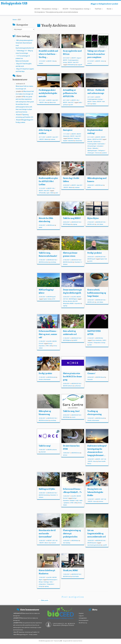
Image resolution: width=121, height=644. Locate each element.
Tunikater (90, 343)
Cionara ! (91, 373)
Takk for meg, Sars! (71, 411)
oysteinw (104, 153)
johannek (43, 452)
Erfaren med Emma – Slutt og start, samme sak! (48, 334)
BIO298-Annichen (44, 262)
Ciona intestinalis (97, 340)
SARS (104, 340)
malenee (53, 139)
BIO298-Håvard (100, 377)
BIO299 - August (76, 58)
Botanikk (90, 142)
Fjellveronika (97, 142)
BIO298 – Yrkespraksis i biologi (47, 9)
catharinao (78, 386)
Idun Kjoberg (67, 543)
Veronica (98, 153)
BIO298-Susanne (92, 543)
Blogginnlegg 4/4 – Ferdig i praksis (28, 635)
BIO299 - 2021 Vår (101, 459)
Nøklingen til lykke (47, 489)
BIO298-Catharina (68, 386)
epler (48, 193)
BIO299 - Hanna (93, 501)
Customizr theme (77, 641)
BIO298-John (91, 224)
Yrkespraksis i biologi (99, 343)
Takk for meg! (45, 446)
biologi (50, 344)
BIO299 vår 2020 (97, 139)
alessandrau (79, 141)
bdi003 (75, 340)
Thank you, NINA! (70, 570)
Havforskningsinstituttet (94, 545)
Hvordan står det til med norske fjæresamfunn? (47, 534)
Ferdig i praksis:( (94, 253)
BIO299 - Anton (100, 61)
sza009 (105, 545)
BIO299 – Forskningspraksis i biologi (77, 9)
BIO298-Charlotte (68, 262)
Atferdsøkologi (72, 65)
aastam (41, 63)
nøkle (80, 102)
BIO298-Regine (67, 224)
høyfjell (65, 141)
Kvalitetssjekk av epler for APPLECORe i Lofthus (48, 181)
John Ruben (100, 224)
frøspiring (77, 138)
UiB (51, 346)
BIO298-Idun (75, 541)
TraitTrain (99, 9)
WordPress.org (83, 623)
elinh (72, 105)
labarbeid (71, 141)
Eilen (90, 345)
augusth (80, 65)
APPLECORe (42, 193)
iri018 (91, 261)
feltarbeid (70, 138)
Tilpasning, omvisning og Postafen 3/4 (29, 632)
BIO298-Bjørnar (67, 340)
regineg (75, 224)
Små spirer (68, 130)
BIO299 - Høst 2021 (73, 62)
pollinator (66, 105)
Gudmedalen (101, 144)
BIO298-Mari (67, 417)
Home (15, 20)
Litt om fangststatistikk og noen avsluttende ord (96, 534)
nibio (51, 582)
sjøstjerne (67, 503)
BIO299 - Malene (44, 139)
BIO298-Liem (100, 185)
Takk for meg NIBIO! (72, 218)
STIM (47, 346)
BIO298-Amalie (52, 377)
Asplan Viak (103, 259)
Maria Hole (53, 102)
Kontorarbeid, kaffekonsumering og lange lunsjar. (97, 293)
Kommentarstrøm (84, 620)
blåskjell (72, 500)
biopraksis (78, 303)
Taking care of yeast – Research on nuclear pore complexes (97, 54)
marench (53, 543)
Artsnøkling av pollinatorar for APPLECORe (70, 93)
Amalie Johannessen (45, 379)
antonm (90, 63)
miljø (77, 500)
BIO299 (74, 134)
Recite (110, 9)
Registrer (81, 613)
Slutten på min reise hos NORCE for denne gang (72, 377)
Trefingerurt (101, 151)
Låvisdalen (100, 146)
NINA (52, 193)
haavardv (90, 379)
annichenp (53, 262)
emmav (65, 455)
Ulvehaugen (91, 153)
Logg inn (81, 616)
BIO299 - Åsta (51, 61)
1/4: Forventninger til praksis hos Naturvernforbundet (23, 58)
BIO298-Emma (76, 453)
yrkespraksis (42, 584)
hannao (101, 501)
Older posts (44, 600)
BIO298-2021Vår (76, 222)
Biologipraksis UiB (14, 7)
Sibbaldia (95, 148)
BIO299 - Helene (92, 102)
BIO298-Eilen (99, 338)
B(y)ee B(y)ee (93, 218)
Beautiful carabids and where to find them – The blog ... (48, 54)
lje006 (89, 187)
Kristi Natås (75, 576)
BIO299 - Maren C (44, 543)
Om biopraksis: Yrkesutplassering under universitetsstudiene (56, 12)
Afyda (18, 115)
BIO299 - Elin (75, 100)
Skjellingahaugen (92, 151)
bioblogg (46, 582)
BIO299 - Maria (44, 102)
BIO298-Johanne (52, 450)
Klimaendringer (92, 146)
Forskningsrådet (92, 144)
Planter (90, 148)
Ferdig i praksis (45, 373)
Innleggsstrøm (83, 618)
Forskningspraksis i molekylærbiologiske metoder (48, 93)
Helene (94, 104)
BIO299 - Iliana (92, 461)
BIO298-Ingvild (91, 259)
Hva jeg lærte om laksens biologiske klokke (95, 492)
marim (73, 417)
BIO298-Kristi (67, 576)
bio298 (74, 297)
